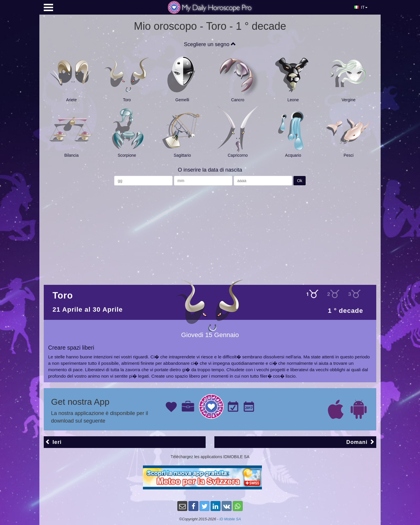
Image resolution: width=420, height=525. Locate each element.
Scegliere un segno (210, 44)
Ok (300, 181)
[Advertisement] (210, 232)
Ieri (53, 442)
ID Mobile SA (230, 519)
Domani (360, 442)
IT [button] (361, 7)
